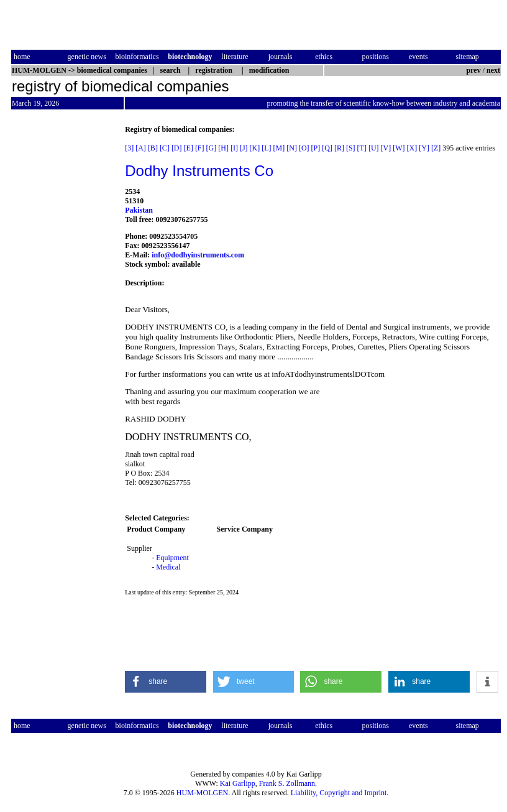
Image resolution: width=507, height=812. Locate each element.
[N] (292, 148)
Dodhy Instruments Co (199, 171)
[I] (234, 148)
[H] (223, 148)
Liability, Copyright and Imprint (339, 793)
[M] (279, 148)
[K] (255, 148)
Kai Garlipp (238, 783)
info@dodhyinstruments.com (198, 255)
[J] (244, 148)
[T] (362, 148)
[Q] (327, 148)
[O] (304, 148)
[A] (141, 148)
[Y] (424, 148)
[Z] (436, 148)
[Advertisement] (63, 311)
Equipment (172, 558)
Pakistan (139, 210)
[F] (200, 148)
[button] (166, 682)
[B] (153, 148)
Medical (168, 567)
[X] (412, 148)
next (493, 70)
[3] (129, 148)
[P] (316, 148)
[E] (189, 148)
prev (474, 70)
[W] (399, 148)
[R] (339, 148)
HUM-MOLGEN (202, 793)
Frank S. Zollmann (287, 783)
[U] (374, 148)
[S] (351, 148)
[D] (177, 148)
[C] (165, 148)
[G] (212, 148)
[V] (386, 148)
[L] (266, 148)
